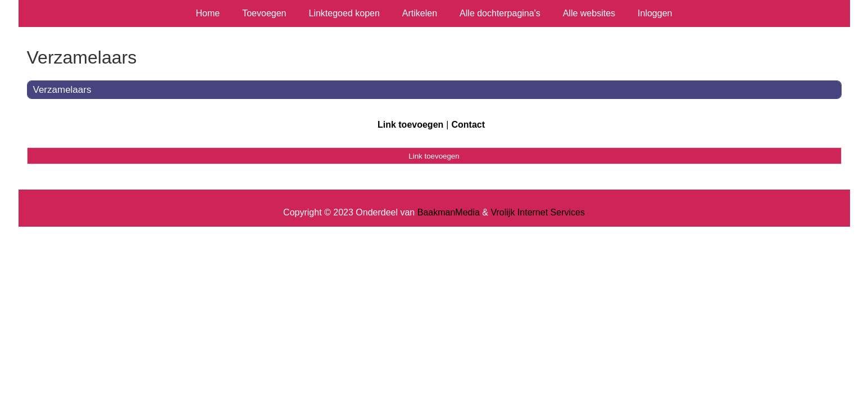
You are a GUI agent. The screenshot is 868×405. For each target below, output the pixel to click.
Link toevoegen (410, 125)
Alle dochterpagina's (500, 13)
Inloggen (655, 13)
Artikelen (420, 13)
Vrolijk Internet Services (537, 212)
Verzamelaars (62, 90)
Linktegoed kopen (344, 13)
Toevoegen (264, 13)
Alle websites (589, 13)
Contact (468, 125)
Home (208, 13)
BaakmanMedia (449, 212)
